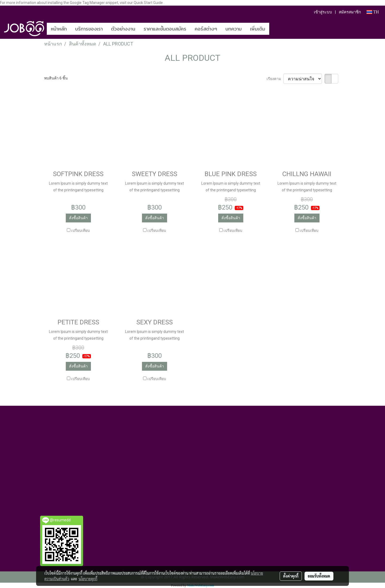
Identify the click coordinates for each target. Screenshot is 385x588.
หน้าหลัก (59, 29)
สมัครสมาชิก (350, 12)
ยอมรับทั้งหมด (319, 576)
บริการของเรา (89, 29)
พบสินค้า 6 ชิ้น (56, 78)
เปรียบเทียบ (80, 230)
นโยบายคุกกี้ (88, 579)
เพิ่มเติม (258, 29)
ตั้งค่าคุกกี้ (291, 576)
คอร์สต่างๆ (206, 29)
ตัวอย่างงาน (123, 29)
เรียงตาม (275, 79)
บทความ (234, 29)
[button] (277, 29)
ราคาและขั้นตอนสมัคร (165, 29)
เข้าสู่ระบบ (323, 12)
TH (373, 12)
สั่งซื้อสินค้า (78, 218)
